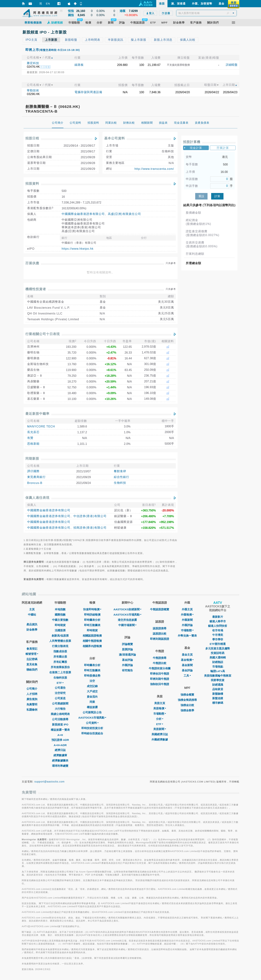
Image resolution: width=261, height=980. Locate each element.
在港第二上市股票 (60, 672)
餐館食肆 (120, 471)
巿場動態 (187, 630)
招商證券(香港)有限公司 (90, 528)
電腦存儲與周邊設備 (88, 92)
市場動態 (160, 714)
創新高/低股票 (60, 636)
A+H (60, 735)
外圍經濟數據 (160, 739)
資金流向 (92, 697)
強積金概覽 (187, 695)
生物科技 (120, 483)
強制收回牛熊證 (160, 684)
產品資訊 (32, 624)
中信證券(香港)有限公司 (90, 516)
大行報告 (60, 709)
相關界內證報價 (92, 646)
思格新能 (33, 444)
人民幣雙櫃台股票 (60, 641)
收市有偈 (218, 630)
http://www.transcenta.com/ (154, 169)
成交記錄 (92, 686)
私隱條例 (32, 710)
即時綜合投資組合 (92, 733)
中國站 (32, 615)
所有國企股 (60, 657)
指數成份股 (60, 651)
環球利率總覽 (60, 766)
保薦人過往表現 (37, 498)
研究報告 (127, 670)
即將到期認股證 (160, 639)
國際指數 (60, 615)
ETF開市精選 (218, 644)
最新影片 (218, 617)
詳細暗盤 (232, 65)
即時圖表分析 (92, 620)
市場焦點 (218, 667)
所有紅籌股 (60, 662)
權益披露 (92, 707)
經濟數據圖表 (60, 760)
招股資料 (32, 184)
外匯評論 (127, 665)
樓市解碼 (218, 703)
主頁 (32, 609)
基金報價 (187, 660)
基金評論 (127, 660)
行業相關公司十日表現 (43, 334)
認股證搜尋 (160, 628)
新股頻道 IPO (60, 724)
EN (48, 4)
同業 (92, 702)
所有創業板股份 (60, 667)
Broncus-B (35, 483)
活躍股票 (60, 630)
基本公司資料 (115, 138)
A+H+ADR (60, 745)
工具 (187, 676)
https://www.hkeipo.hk (78, 249)
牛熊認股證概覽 (160, 609)
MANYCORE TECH (41, 426)
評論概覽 (127, 644)
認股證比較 (160, 634)
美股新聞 (160, 729)
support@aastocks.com (50, 782)
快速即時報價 (92, 609)
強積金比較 (187, 705)
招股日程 (32, 138)
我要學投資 (218, 680)
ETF (60, 683)
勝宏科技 (33, 63)
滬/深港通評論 (127, 655)
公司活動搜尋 (60, 719)
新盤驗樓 (218, 694)
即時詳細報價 (92, 615)
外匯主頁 (187, 609)
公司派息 (60, 698)
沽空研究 (60, 693)
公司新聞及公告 (92, 712)
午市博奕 (218, 635)
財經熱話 (218, 662)
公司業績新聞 (60, 703)
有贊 (30, 438)
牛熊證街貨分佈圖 (160, 668)
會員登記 (32, 649)
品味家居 (218, 689)
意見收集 (32, 664)
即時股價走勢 (92, 676)
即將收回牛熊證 (160, 674)
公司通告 (60, 688)
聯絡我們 (32, 670)
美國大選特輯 (218, 657)
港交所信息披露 (127, 620)
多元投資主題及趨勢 (218, 648)
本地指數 (60, 609)
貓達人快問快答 (218, 626)
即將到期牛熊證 (160, 679)
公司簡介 (32, 689)
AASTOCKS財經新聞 (127, 609)
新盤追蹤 (218, 698)
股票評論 (127, 649)
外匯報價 (187, 615)
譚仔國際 (33, 471)
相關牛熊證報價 (92, 641)
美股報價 (160, 708)
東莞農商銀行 (36, 477)
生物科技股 (60, 678)
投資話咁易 (218, 653)
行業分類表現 (60, 646)
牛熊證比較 (160, 663)
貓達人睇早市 (218, 621)
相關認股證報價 (92, 636)
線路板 (79, 65)
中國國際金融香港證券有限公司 (83, 214)
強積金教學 (187, 710)
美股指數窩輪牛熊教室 (218, 676)
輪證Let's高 (218, 671)
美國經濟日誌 (160, 734)
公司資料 (92, 723)
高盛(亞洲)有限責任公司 (124, 214)
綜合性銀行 (122, 477)
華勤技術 (33, 90)
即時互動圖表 (92, 625)
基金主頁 (187, 655)
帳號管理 (32, 654)
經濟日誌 (60, 750)
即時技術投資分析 (92, 728)
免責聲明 (32, 704)
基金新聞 (187, 665)
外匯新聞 (187, 620)
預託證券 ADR (60, 740)
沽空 (92, 681)
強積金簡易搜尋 (187, 700)
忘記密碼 (32, 659)
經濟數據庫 (60, 755)
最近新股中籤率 (37, 414)
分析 (160, 719)
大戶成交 (92, 691)
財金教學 (32, 630)
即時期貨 (60, 625)
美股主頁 (160, 703)
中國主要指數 (60, 620)
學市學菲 (218, 639)
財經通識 (218, 685)
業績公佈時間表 (60, 714)
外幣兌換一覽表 (187, 636)
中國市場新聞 (127, 625)
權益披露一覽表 (60, 730)
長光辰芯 (33, 432)
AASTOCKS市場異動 (92, 718)
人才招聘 (32, 694)
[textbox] (206, 13)
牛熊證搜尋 (160, 658)
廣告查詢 (32, 699)
